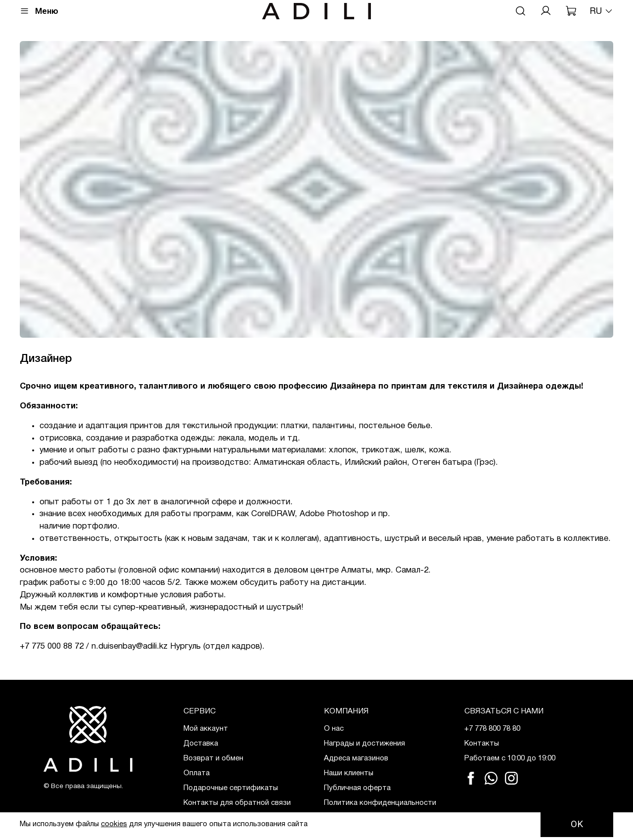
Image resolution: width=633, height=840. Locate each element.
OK (577, 824)
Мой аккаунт (206, 729)
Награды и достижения (364, 744)
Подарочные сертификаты (231, 788)
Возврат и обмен (213, 758)
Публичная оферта (357, 788)
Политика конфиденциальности (380, 803)
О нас (334, 729)
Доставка (201, 744)
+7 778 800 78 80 (492, 729)
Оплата (197, 773)
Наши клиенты (349, 773)
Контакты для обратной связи (237, 803)
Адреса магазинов (356, 758)
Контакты (482, 744)
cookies (114, 824)
